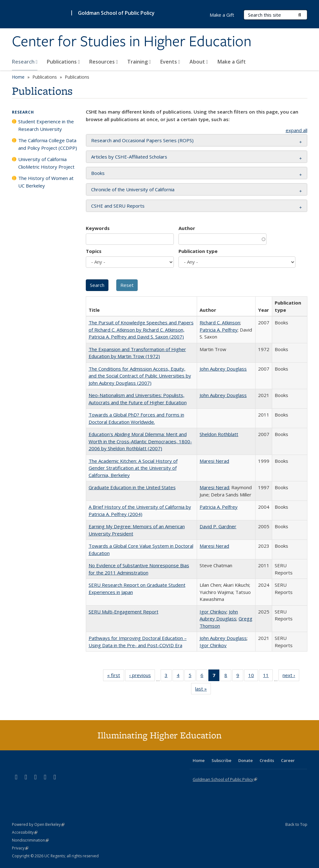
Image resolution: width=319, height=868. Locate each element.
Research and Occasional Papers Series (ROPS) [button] (142, 140)
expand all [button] (297, 130)
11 (268, 676)
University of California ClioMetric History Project (46, 163)
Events (170, 62)
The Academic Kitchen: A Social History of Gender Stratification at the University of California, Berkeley (133, 468)
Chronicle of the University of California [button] (133, 189)
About (199, 62)
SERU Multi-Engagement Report (124, 612)
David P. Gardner (218, 526)
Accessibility (25, 832)
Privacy (20, 848)
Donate (245, 760)
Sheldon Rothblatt (219, 434)
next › (291, 676)
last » (203, 690)
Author (187, 228)
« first (116, 676)
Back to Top (296, 824)
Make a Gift (232, 62)
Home (18, 77)
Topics (94, 251)
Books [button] (98, 173)
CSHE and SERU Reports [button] (118, 206)
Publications (63, 62)
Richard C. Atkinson (220, 322)
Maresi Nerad (214, 461)
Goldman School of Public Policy (116, 13)
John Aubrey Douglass (223, 369)
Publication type (198, 251)
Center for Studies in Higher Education (132, 42)
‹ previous (142, 676)
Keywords (98, 228)
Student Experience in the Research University (46, 125)
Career (288, 760)
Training (139, 62)
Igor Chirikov (213, 612)
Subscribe (221, 760)
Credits (267, 760)
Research (25, 62)
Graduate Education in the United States (132, 487)
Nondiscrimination (30, 840)
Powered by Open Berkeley (38, 824)
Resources (104, 62)
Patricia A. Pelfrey (219, 330)
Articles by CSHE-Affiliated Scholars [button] (129, 157)
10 (253, 676)
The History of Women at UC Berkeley (46, 182)
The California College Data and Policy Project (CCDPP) (48, 144)
